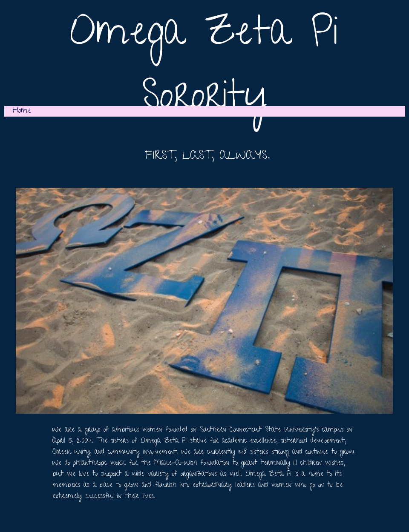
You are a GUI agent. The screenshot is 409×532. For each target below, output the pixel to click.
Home (22, 111)
